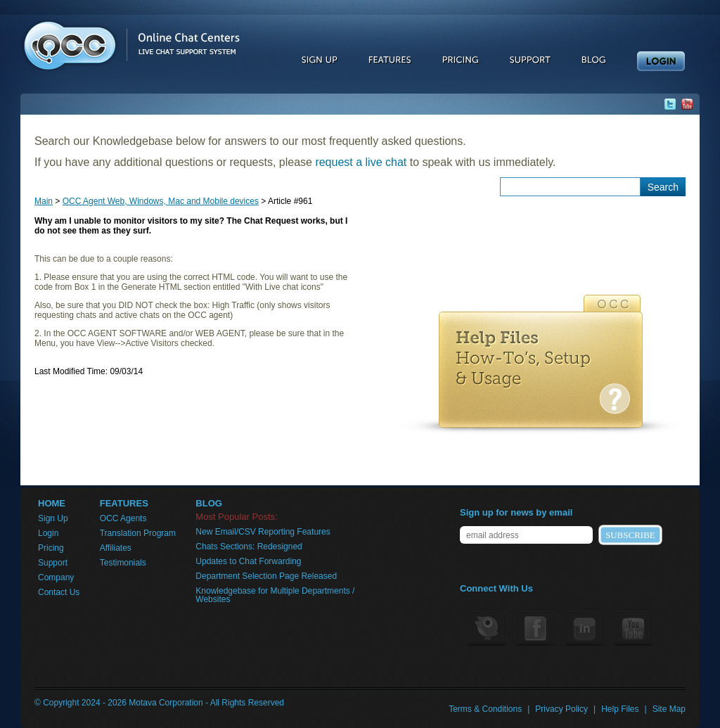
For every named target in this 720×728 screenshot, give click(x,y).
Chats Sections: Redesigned (249, 547)
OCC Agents (123, 518)
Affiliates (116, 548)
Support (53, 563)
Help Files (620, 709)
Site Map (669, 709)
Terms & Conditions (485, 709)
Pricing (51, 548)
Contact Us (59, 592)
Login (48, 533)
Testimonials (123, 563)
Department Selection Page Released (266, 576)
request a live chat (361, 162)
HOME (52, 504)
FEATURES (124, 504)
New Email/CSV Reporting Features (263, 532)
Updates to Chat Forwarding (248, 561)
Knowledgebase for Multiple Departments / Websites (275, 595)
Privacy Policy (561, 709)
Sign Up (53, 518)
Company (56, 577)
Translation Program (138, 533)
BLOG (209, 504)
